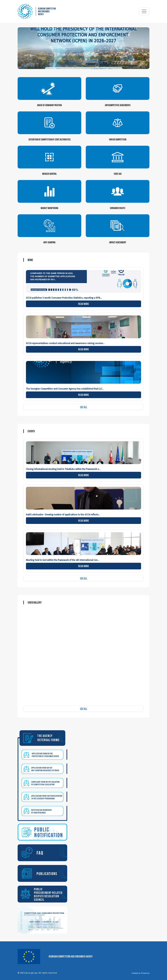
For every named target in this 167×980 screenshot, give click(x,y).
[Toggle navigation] (144, 11)
